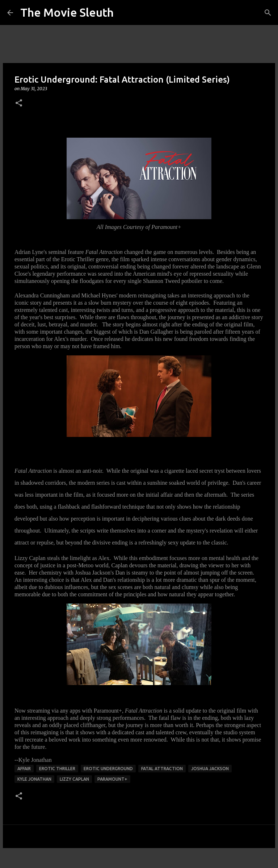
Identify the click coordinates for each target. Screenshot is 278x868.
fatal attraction (162, 769)
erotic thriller (57, 769)
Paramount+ (112, 779)
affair (24, 769)
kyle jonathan (34, 779)
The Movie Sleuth (67, 12)
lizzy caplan (74, 779)
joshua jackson (210, 769)
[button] (19, 103)
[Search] (268, 13)
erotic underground (108, 769)
